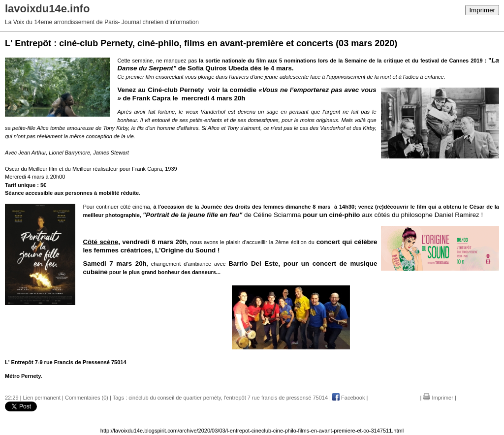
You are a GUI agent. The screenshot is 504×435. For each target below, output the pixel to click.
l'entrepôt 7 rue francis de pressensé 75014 (276, 398)
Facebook (348, 398)
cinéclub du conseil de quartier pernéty (175, 398)
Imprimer (482, 10)
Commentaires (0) (87, 398)
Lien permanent (42, 398)
